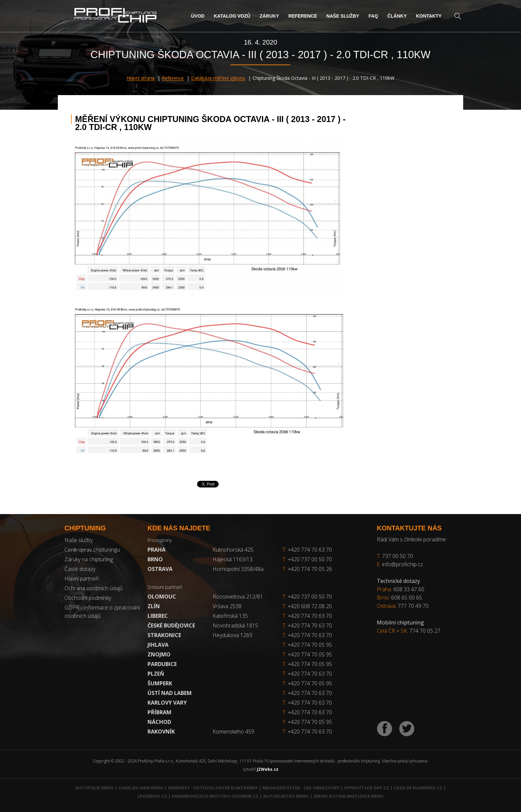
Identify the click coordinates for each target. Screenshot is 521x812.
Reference (303, 16)
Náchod (159, 722)
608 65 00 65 (407, 598)
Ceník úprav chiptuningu (92, 550)
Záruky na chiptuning (89, 559)
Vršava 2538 (227, 606)
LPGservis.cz (152, 796)
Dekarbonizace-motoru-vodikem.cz (215, 796)
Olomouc (162, 597)
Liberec (158, 616)
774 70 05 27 (425, 631)
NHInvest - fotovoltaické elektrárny (213, 788)
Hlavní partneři (82, 579)
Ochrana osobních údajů (94, 588)
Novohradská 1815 (235, 625)
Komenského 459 (233, 732)
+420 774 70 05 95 (310, 645)
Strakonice (164, 635)
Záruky (269, 16)
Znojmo (159, 654)
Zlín (154, 606)
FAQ (373, 16)
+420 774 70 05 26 (307, 569)
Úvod (198, 16)
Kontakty (429, 16)
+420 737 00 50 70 (307, 559)
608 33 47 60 (409, 589)
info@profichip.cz (403, 564)
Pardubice (162, 664)
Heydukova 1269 (232, 635)
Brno (155, 559)
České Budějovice (171, 625)
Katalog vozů (232, 16)
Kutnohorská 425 (233, 550)
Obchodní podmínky (88, 598)
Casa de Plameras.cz (418, 788)
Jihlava (158, 645)
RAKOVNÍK (161, 732)
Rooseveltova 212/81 (238, 597)
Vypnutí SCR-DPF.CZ (367, 788)
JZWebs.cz (268, 769)
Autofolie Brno (94, 788)
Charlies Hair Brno (141, 788)
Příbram (159, 712)
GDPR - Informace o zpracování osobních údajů (102, 612)
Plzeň (156, 674)
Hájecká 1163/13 (233, 559)
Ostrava (160, 569)
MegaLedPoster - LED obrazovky (301, 788)
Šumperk (160, 683)
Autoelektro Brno (286, 796)
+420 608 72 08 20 (310, 606)
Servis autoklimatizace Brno (349, 796)
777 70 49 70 (413, 606)
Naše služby (343, 16)
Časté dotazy (80, 569)
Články (397, 16)
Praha (156, 550)
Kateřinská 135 (230, 616)
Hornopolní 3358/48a (238, 569)
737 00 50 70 (398, 556)
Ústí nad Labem (170, 693)
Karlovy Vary (167, 703)
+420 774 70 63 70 (307, 550)
